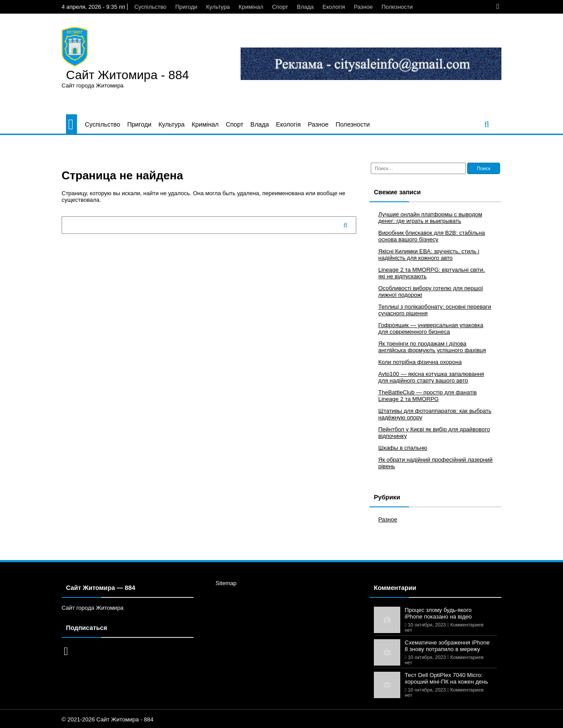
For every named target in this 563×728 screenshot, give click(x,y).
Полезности (397, 7)
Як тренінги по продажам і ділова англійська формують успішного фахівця (432, 347)
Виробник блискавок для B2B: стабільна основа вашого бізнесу (432, 236)
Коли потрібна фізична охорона (420, 362)
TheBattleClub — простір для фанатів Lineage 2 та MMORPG (428, 396)
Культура (218, 7)
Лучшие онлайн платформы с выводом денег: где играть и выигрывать (430, 218)
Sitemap (226, 583)
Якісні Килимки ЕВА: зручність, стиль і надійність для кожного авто (429, 255)
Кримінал (251, 7)
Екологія (334, 7)
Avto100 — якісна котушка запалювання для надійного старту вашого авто (431, 377)
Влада (305, 7)
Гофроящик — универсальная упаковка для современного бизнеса (431, 328)
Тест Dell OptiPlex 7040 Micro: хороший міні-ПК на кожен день (446, 678)
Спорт (280, 7)
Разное (363, 7)
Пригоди (186, 7)
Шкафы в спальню (403, 448)
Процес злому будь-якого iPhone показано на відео (438, 613)
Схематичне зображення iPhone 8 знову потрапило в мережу (447, 646)
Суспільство (150, 7)
